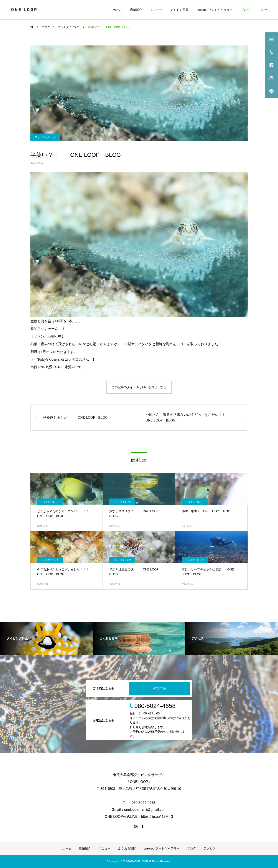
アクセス (264, 10)
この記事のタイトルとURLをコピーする (139, 387)
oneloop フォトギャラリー (215, 10)
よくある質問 (179, 10)
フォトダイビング (45, 137)
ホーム (117, 10)
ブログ (245, 10)
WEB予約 (159, 688)
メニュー (156, 10)
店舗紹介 (136, 10)
